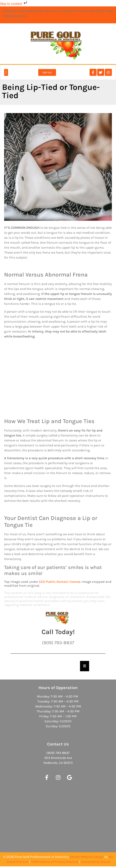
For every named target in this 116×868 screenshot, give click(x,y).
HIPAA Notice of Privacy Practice (55, 862)
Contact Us (58, 744)
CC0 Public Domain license (60, 582)
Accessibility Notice (95, 862)
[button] (6, 72)
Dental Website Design (87, 857)
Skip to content (14, 4)
